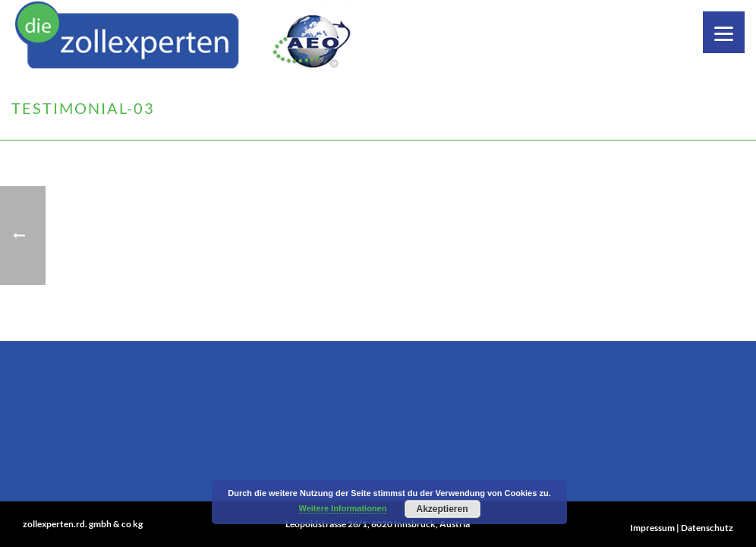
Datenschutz (707, 528)
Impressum (652, 528)
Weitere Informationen (343, 508)
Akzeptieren (442, 509)
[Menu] (724, 32)
